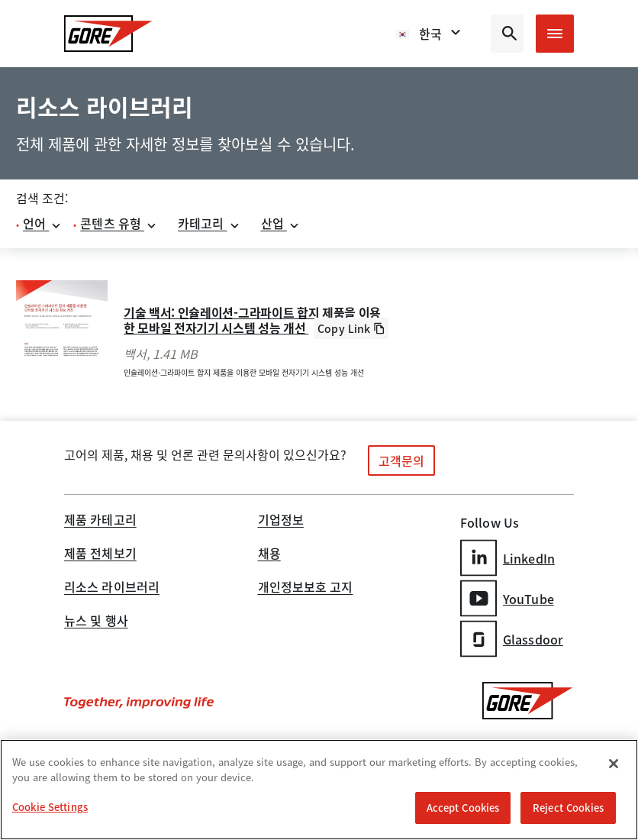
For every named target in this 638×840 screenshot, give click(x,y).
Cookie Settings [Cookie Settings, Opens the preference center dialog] (50, 807)
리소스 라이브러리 (112, 588)
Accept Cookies (463, 808)
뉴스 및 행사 (96, 622)
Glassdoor (512, 639)
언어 (42, 223)
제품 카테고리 (100, 521)
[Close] (614, 764)
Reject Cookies (568, 808)
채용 (269, 554)
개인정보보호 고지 (306, 588)
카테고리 (209, 223)
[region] (319, 790)
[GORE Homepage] (108, 34)
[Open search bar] (507, 34)
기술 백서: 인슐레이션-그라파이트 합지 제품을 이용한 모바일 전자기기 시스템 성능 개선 (252, 320)
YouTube (507, 598)
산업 (280, 223)
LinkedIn (507, 558)
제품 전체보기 (100, 554)
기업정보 (281, 521)
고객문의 (401, 460)
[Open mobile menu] (555, 34)
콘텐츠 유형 (119, 223)
